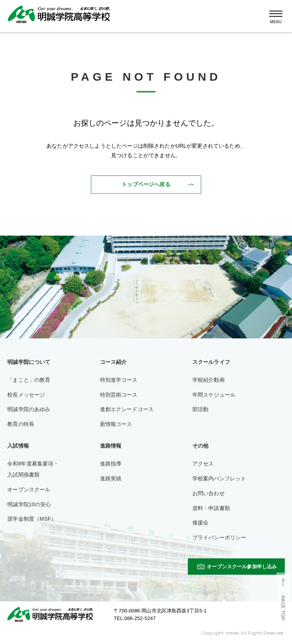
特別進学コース (119, 380)
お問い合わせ (209, 493)
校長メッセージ (26, 395)
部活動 (200, 409)
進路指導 (111, 464)
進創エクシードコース (127, 409)
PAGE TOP (283, 608)
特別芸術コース (119, 395)
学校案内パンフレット (219, 478)
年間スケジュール (214, 395)
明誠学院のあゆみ (29, 409)
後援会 (200, 523)
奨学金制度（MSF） (32, 519)
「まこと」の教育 (29, 380)
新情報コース (116, 424)
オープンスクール (29, 489)
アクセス (203, 464)
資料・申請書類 (211, 508)
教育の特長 (21, 424)
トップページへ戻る (146, 184)
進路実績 (111, 478)
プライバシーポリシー (219, 537)
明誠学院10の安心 (29, 504)
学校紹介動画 (209, 380)
